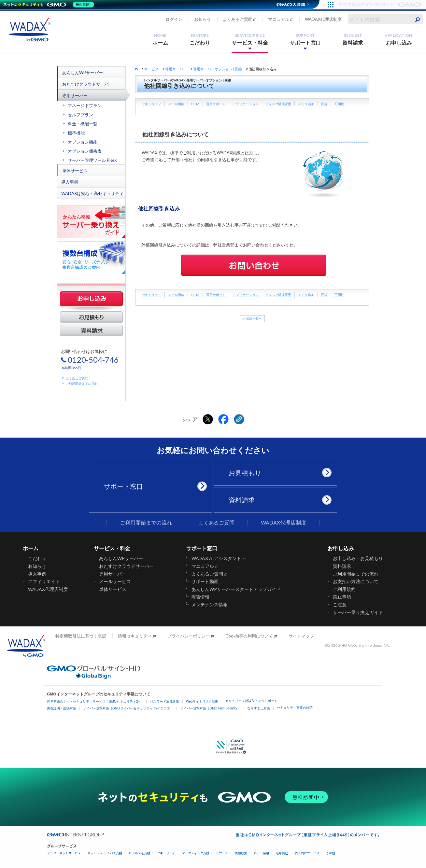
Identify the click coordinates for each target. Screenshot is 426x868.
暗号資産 (282, 853)
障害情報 (201, 597)
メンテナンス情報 (210, 605)
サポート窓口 (305, 39)
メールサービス (115, 581)
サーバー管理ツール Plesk (92, 160)
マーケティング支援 (196, 853)
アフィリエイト (44, 581)
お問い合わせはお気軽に (90, 359)
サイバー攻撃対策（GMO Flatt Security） (210, 708)
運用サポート (216, 104)
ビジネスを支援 (140, 853)
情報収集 (241, 853)
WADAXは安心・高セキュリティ (92, 193)
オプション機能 (83, 142)
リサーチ (222, 853)
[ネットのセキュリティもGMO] (50, 5)
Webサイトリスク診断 (202, 701)
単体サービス (75, 171)
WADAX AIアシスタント (217, 558)
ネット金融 (262, 853)
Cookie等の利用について (249, 636)
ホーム (160, 39)
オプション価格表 (85, 151)
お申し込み (398, 39)
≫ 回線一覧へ (252, 318)
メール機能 (176, 104)
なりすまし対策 (259, 708)
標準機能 (76, 133)
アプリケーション (246, 104)
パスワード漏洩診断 (164, 701)
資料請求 (353, 39)
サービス (151, 69)
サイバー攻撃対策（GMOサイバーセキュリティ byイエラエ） (128, 708)
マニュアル (279, 19)
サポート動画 (205, 581)
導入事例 (70, 182)
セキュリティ (151, 104)
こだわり (200, 39)
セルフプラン (80, 115)
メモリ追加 (306, 104)
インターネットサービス (64, 853)
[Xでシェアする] (208, 419)
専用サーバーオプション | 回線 (218, 69)
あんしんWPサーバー (83, 73)
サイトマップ (301, 636)
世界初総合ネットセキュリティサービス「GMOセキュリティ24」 (95, 701)
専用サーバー (75, 95)
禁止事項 (342, 597)
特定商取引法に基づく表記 (81, 636)
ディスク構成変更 (278, 104)
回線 (324, 104)
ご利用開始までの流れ (82, 384)
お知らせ (203, 19)
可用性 (339, 104)
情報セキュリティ (135, 636)
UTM (195, 104)
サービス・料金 (250, 39)
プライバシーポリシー (189, 636)
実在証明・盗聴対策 (62, 708)
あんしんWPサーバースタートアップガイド (236, 589)
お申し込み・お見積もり (358, 558)
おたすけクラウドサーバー (88, 84)
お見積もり (278, 473)
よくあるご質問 (238, 19)
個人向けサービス (307, 853)
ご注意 (340, 605)
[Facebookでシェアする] (223, 419)
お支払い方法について (356, 581)
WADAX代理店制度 (323, 19)
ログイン (174, 19)
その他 (330, 853)
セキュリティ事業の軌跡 (295, 708)
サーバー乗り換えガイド (358, 612)
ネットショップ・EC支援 (105, 853)
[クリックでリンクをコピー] (239, 419)
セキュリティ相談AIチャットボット (251, 701)
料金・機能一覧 (83, 124)
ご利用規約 (344, 589)
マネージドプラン (85, 105)
